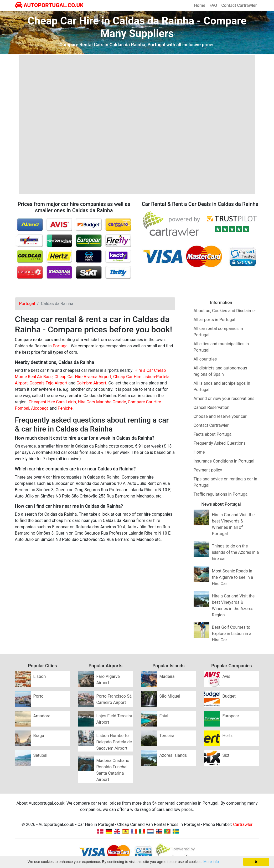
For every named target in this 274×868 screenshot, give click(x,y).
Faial (164, 716)
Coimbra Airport (91, 383)
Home (200, 5)
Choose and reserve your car (220, 416)
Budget (229, 696)
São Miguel (170, 696)
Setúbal (40, 755)
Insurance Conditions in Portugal (224, 461)
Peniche (65, 408)
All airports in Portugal (214, 320)
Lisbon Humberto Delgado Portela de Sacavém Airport (114, 742)
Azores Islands (173, 755)
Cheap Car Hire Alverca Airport (83, 377)
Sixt (226, 755)
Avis (226, 676)
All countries (205, 359)
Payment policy (208, 470)
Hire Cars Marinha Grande (102, 402)
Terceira (167, 736)
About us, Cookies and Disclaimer (225, 311)
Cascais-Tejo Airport (49, 383)
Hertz (228, 736)
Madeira (167, 676)
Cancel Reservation (212, 407)
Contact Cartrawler (239, 5)
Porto (38, 696)
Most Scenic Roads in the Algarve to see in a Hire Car (233, 577)
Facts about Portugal (213, 434)
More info (211, 862)
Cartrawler (243, 824)
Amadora (42, 716)
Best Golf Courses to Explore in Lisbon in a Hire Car (232, 634)
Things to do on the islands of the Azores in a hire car (236, 552)
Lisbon (40, 676)
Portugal (61, 346)
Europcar (231, 716)
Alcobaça (40, 408)
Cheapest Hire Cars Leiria (52, 402)
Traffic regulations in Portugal (221, 494)
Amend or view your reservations (224, 399)
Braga (39, 736)
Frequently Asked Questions (220, 443)
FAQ (213, 5)
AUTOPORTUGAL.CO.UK (49, 5)
